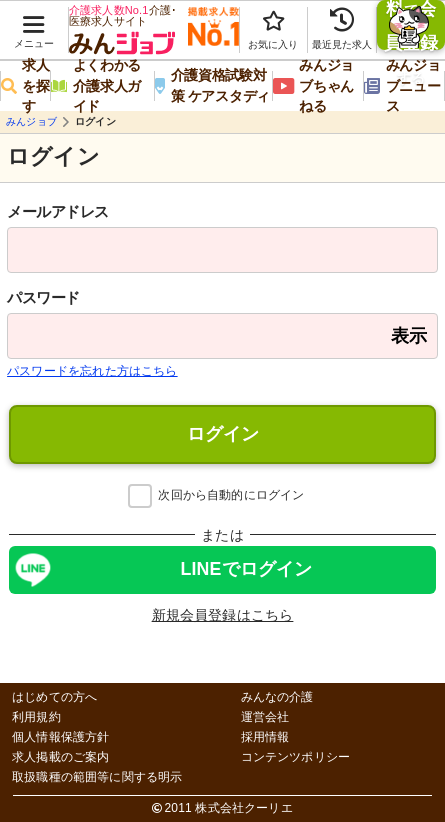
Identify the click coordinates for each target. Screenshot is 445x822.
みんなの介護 (277, 697)
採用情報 (265, 737)
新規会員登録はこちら (223, 615)
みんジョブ (31, 122)
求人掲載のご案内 (60, 757)
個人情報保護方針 (60, 737)
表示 (409, 336)
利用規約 (36, 717)
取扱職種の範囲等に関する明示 (97, 777)
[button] (34, 21)
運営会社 (265, 717)
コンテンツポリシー (296, 757)
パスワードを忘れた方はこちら (92, 371)
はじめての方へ (54, 697)
